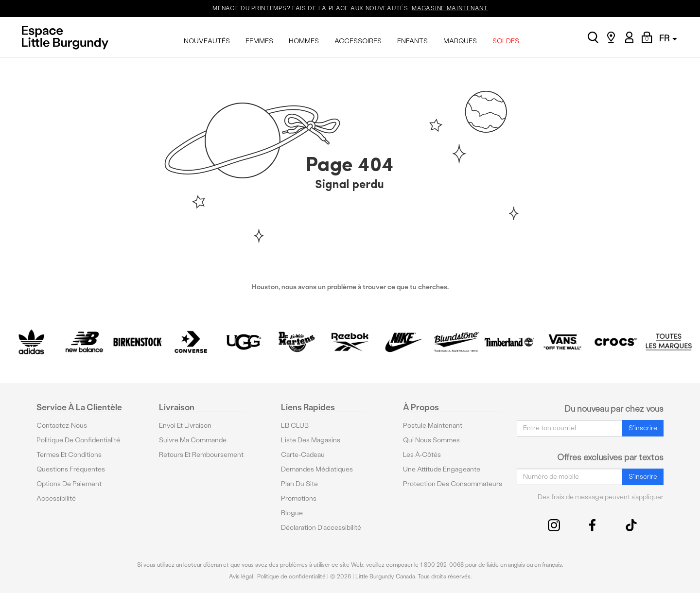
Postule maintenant (433, 425)
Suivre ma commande (193, 440)
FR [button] (668, 38)
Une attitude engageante (442, 469)
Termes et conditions (69, 454)
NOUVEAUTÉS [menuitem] (207, 41)
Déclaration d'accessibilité (321, 527)
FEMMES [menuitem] (259, 41)
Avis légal (241, 576)
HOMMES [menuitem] (304, 41)
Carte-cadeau (303, 454)
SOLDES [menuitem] (506, 41)
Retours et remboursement (201, 454)
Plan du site (299, 483)
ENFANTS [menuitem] (412, 41)
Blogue (292, 513)
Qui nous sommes (431, 440)
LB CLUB (295, 425)
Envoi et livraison (185, 425)
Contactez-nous (62, 425)
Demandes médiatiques (317, 469)
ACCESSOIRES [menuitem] (358, 41)
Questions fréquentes (71, 469)
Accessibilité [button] (56, 498)
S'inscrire (643, 428)
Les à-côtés (422, 454)
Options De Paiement (69, 483)
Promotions (299, 498)
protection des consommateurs (453, 483)
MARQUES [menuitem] (460, 41)
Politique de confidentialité (78, 440)
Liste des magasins (311, 440)
